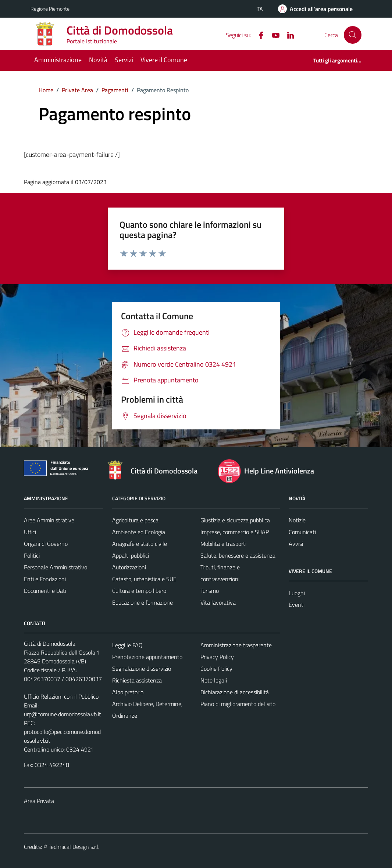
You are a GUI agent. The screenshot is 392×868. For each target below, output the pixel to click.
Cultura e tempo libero (139, 591)
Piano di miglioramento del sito (238, 704)
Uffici (30, 532)
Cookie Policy (216, 669)
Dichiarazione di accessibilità (235, 692)
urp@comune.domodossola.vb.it (63, 714)
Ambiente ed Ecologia (139, 532)
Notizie (297, 520)
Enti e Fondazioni (45, 579)
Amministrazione (58, 60)
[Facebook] (258, 35)
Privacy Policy (217, 657)
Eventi (297, 605)
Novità (98, 60)
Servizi (124, 60)
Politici (32, 555)
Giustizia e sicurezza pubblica (235, 520)
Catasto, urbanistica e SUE (144, 579)
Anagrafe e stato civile (140, 544)
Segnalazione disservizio (142, 669)
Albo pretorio (128, 692)
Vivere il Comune (164, 60)
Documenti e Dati (45, 591)
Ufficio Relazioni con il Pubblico (61, 696)
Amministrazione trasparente (236, 645)
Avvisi (296, 544)
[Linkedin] (288, 35)
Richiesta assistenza (137, 680)
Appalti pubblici (131, 555)
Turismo (210, 591)
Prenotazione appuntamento (147, 657)
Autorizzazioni (129, 567)
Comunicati (302, 532)
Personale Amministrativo (56, 567)
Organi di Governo (46, 544)
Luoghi (297, 593)
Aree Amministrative (49, 520)
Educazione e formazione (142, 602)
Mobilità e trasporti (223, 544)
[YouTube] (273, 35)
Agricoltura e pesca (135, 520)
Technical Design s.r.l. (74, 847)
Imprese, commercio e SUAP (235, 532)
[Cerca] (353, 35)
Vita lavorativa (218, 602)
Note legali (214, 680)
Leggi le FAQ (127, 645)
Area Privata (39, 801)
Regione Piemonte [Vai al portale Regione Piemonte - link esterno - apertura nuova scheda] (50, 9)
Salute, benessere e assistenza (238, 555)
